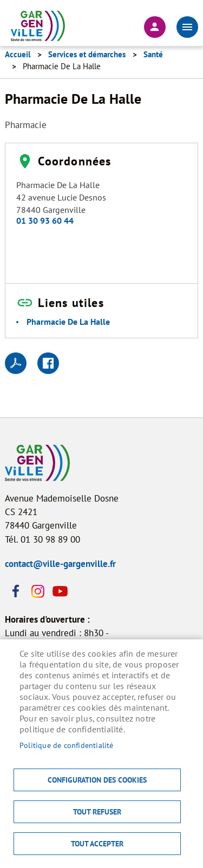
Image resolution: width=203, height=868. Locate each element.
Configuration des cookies (97, 780)
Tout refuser (97, 812)
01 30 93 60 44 (45, 221)
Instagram (37, 591)
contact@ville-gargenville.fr (60, 564)
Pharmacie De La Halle (68, 322)
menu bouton (187, 27)
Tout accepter (97, 844)
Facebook (16, 591)
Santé (153, 54)
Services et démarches (87, 54)
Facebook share (48, 363)
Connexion (155, 27)
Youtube (59, 591)
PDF (16, 363)
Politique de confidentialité (67, 745)
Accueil (18, 54)
